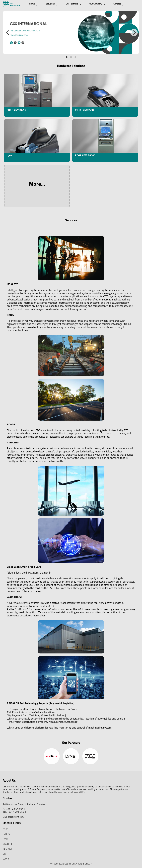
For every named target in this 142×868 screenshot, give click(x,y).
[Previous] (8, 33)
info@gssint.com (16, 817)
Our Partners (73, 4)
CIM (4, 854)
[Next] (134, 33)
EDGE (5, 829)
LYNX (5, 839)
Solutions (52, 4)
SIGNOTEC (8, 844)
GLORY (6, 859)
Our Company (97, 4)
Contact (118, 4)
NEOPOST (7, 849)
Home (33, 4)
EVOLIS (6, 834)
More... (37, 184)
